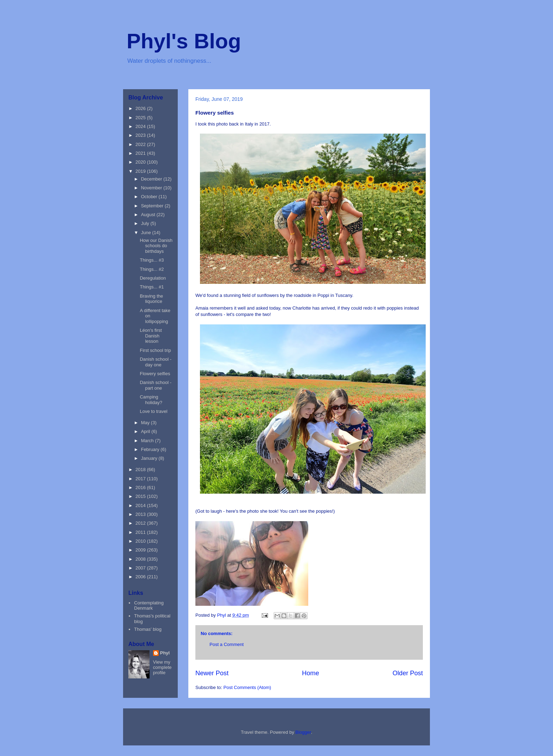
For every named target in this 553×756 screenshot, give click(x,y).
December (152, 179)
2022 (141, 144)
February (151, 449)
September (153, 206)
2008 (141, 559)
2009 (141, 550)
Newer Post (212, 673)
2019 (141, 171)
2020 (141, 162)
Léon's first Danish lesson (151, 336)
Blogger (303, 732)
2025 (141, 118)
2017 (141, 479)
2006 (141, 577)
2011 (141, 532)
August (149, 215)
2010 (141, 541)
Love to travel (153, 411)
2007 (141, 568)
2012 (141, 523)
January (150, 458)
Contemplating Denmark (149, 606)
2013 (141, 514)
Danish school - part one (156, 385)
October (150, 197)
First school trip (155, 350)
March (148, 441)
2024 (141, 126)
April (146, 431)
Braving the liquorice (151, 299)
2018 (141, 470)
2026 (141, 108)
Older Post (408, 673)
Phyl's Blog (184, 41)
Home (311, 673)
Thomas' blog (148, 629)
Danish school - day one (156, 362)
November (152, 188)
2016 (141, 487)
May (146, 423)
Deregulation (153, 278)
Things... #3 (152, 260)
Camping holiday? (151, 400)
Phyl (165, 653)
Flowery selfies (155, 374)
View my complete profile (162, 667)
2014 (141, 505)
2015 (141, 496)
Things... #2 (152, 269)
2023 (141, 135)
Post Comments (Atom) (247, 687)
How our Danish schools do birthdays (156, 246)
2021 (141, 153)
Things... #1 (152, 287)
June (147, 233)
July (146, 223)
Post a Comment (227, 644)
